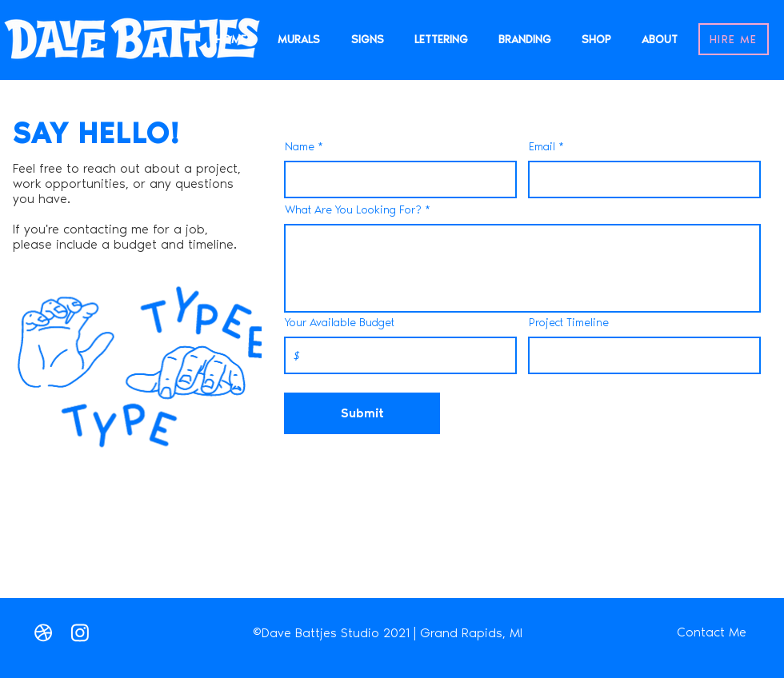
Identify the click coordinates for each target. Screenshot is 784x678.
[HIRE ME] (734, 39)
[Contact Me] (711, 632)
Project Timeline (569, 323)
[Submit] (362, 413)
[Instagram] (80, 632)
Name (300, 147)
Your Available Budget (340, 323)
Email (542, 147)
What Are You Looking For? (353, 210)
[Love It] (43, 632)
